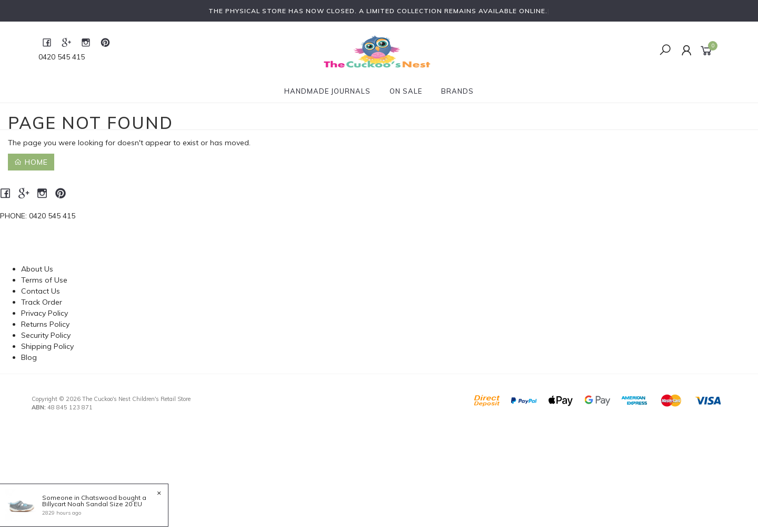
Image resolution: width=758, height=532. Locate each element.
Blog (29, 357)
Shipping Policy (47, 346)
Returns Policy (45, 324)
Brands (457, 91)
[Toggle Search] (665, 51)
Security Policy (46, 335)
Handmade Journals (327, 91)
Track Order (42, 302)
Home (31, 162)
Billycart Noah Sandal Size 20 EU (92, 504)
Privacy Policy (44, 313)
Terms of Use (44, 280)
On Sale (406, 91)
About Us (37, 269)
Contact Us (41, 291)
